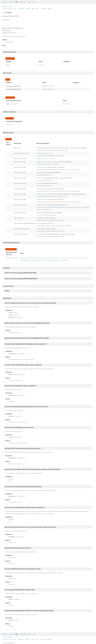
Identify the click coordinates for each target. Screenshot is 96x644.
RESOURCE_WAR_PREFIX (49, 89)
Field (15, 9)
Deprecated (23, 2)
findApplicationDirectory (44, 153)
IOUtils (8, 124)
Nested (10, 9)
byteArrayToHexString (31, 258)
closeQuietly (43, 258)
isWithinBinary (41, 218)
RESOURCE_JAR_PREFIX (49, 86)
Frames (4, 6)
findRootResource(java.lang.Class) (56, 207)
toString (39, 228)
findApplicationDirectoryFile (45, 158)
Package (11, 2)
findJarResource (41, 188)
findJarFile (40, 172)
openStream (40, 223)
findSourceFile (41, 212)
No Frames (10, 6)
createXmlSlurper (55, 260)
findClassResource (42, 167)
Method (27, 9)
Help (34, 2)
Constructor (21, 9)
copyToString (45, 260)
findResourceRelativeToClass (45, 194)
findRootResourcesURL (43, 205)
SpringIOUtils (12, 33)
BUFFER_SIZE (66, 104)
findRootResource (41, 199)
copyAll (86, 258)
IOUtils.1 (42, 65)
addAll (22, 258)
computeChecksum (52, 258)
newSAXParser (65, 260)
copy (38, 148)
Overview (5, 2)
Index (29, 2)
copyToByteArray (25, 260)
